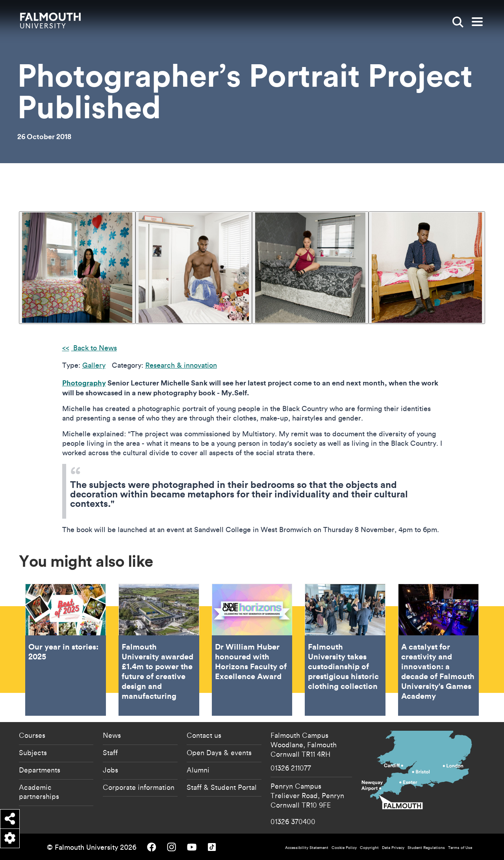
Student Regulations (426, 848)
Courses (32, 735)
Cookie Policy (344, 848)
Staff (110, 752)
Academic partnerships (39, 792)
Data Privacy (393, 848)
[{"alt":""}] (77, 268)
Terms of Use (460, 848)
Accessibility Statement (307, 848)
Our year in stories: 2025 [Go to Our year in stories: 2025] (66, 650)
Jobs (110, 770)
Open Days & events (219, 752)
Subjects (33, 752)
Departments (40, 770)
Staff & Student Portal (222, 787)
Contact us (204, 735)
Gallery (94, 365)
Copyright (369, 848)
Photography (84, 383)
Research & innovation (181, 365)
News (112, 735)
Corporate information (139, 787)
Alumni (198, 770)
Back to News (94, 348)
